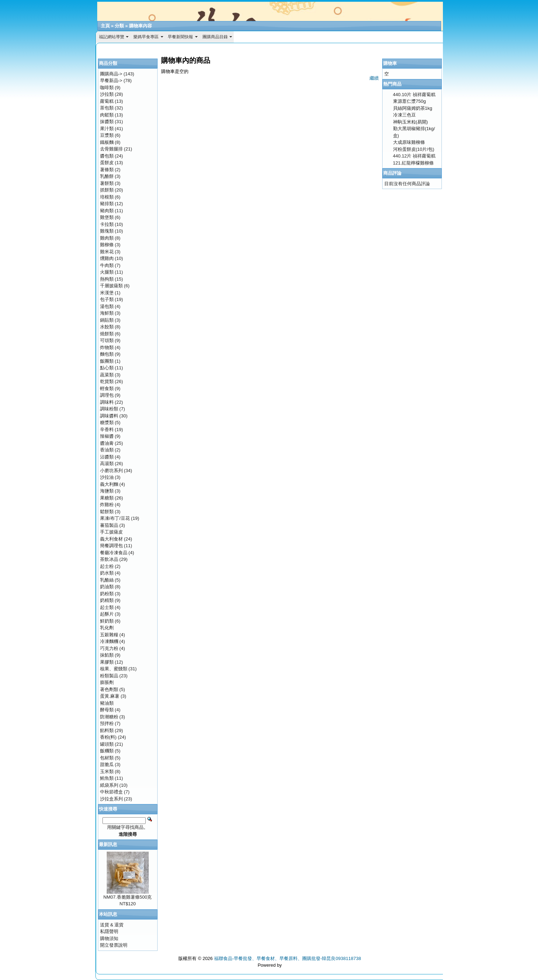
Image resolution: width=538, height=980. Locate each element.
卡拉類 (107, 224)
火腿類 (107, 272)
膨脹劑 (107, 682)
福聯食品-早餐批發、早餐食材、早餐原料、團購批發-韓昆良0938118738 (288, 958)
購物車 (390, 63)
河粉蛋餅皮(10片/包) (414, 149)
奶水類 (107, 573)
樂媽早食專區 (146, 37)
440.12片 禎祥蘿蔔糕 (414, 156)
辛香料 (107, 429)
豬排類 (107, 204)
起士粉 (107, 566)
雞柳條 (107, 245)
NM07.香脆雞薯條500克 (128, 897)
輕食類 (107, 388)
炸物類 (107, 347)
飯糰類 (107, 751)
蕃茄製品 (109, 525)
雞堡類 (107, 217)
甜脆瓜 (107, 764)
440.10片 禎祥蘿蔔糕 (414, 95)
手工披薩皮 (111, 532)
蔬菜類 (107, 375)
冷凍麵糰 (109, 641)
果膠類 (107, 662)
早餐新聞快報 (180, 37)
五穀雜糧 (109, 635)
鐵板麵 (107, 142)
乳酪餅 (107, 176)
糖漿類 (107, 422)
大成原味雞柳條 (409, 142)
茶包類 (107, 108)
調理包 (107, 395)
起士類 (107, 607)
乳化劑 (107, 628)
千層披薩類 (111, 286)
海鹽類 (107, 491)
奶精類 (107, 600)
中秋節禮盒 (111, 792)
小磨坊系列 (111, 471)
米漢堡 (107, 293)
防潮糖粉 (109, 717)
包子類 (107, 299)
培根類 (107, 197)
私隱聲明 (109, 931)
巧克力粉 (109, 648)
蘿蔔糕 (107, 101)
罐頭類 (107, 744)
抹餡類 (107, 655)
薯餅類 (107, 183)
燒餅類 (107, 334)
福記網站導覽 (112, 37)
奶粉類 (107, 594)
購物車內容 (141, 26)
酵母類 (107, 710)
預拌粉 (107, 723)
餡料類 (107, 730)
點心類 (107, 368)
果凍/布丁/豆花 (115, 518)
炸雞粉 (107, 505)
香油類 (107, 450)
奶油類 (107, 587)
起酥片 (107, 614)
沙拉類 (107, 94)
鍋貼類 (107, 320)
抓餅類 (107, 190)
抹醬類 (107, 122)
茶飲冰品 (109, 559)
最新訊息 (108, 844)
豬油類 (107, 703)
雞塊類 (107, 231)
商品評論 (392, 173)
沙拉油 (107, 477)
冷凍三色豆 (404, 115)
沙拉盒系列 (111, 799)
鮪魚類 (107, 778)
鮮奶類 (107, 621)
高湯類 (107, 464)
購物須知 (109, 938)
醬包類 (107, 156)
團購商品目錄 (215, 37)
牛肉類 (107, 265)
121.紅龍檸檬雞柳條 (413, 163)
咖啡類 (107, 88)
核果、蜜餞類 (114, 669)
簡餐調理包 (111, 546)
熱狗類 (107, 279)
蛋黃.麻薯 (110, 696)
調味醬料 (109, 416)
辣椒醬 (107, 436)
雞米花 (107, 252)
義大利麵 (109, 484)
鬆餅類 (107, 512)
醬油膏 (107, 443)
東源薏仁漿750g (410, 101)
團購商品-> (111, 74)
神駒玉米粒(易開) (411, 122)
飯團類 (107, 361)
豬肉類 (107, 211)
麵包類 (107, 354)
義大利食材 (111, 539)
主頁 (105, 26)
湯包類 (107, 306)
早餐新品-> (111, 80)
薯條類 (107, 170)
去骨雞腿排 (111, 149)
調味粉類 (109, 409)
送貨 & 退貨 (112, 925)
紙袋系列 (109, 785)
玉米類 (107, 771)
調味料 (107, 402)
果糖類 (107, 498)
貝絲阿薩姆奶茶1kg (413, 108)
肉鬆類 (107, 115)
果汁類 (107, 129)
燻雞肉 (107, 258)
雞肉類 (107, 238)
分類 (119, 26)
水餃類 (107, 327)
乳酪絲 (107, 580)
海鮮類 (107, 313)
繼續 (374, 78)
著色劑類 (109, 689)
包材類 (107, 758)
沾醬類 (107, 457)
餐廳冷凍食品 (114, 553)
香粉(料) (108, 737)
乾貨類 (107, 381)
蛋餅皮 (107, 163)
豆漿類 (107, 135)
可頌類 (107, 340)
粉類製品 (109, 676)
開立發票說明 (114, 945)
